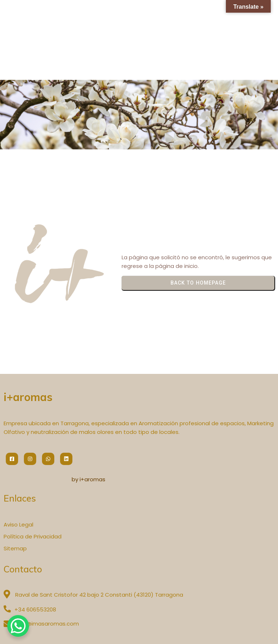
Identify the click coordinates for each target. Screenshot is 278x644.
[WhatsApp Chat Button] (18, 626)
